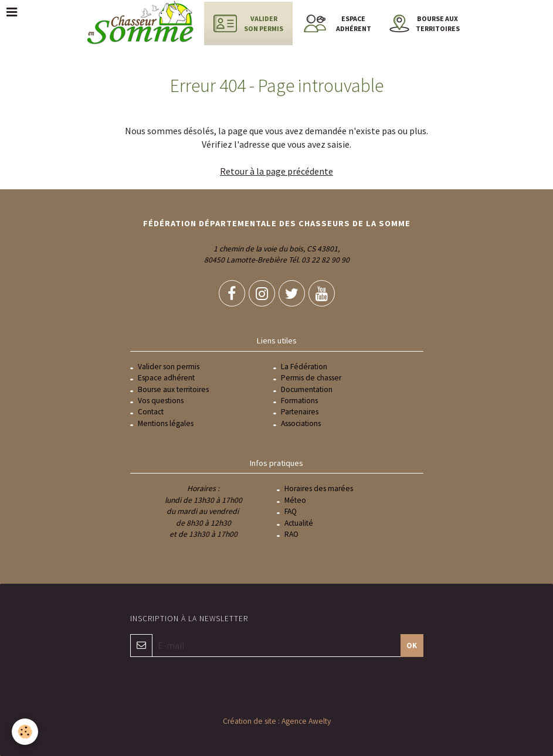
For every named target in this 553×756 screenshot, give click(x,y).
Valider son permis (169, 367)
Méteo (295, 500)
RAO (291, 534)
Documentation (307, 389)
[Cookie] (25, 732)
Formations (299, 401)
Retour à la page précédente (276, 171)
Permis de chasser (311, 378)
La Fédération (304, 367)
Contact (151, 412)
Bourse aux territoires (173, 389)
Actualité (299, 523)
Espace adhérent (166, 378)
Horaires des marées (319, 488)
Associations (301, 423)
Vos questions (161, 401)
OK (412, 645)
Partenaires (300, 412)
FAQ (291, 511)
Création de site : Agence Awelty (277, 721)
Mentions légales (166, 423)
